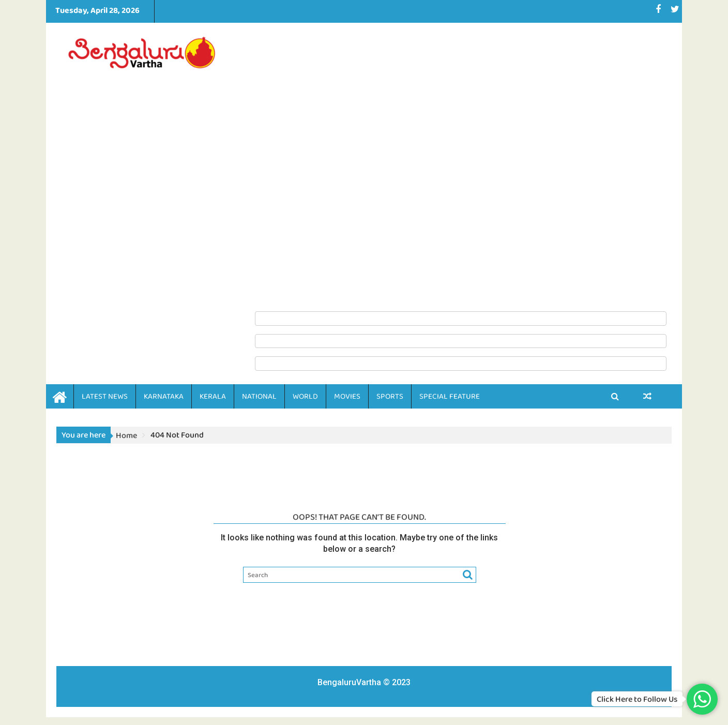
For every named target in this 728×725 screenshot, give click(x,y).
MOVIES (347, 396)
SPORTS (390, 396)
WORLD (305, 396)
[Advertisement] (461, 167)
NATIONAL (259, 396)
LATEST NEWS (105, 396)
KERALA (213, 396)
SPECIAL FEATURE (450, 396)
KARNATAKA (164, 396)
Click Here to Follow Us (637, 699)
